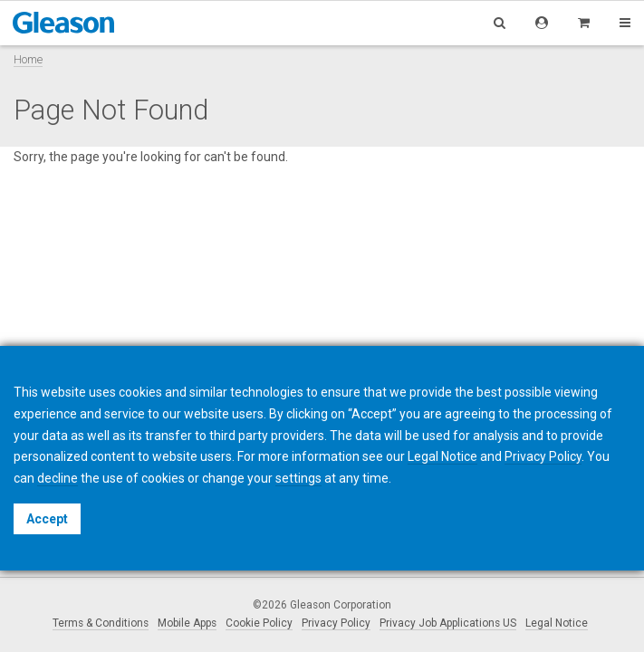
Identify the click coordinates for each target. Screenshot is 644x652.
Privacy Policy (336, 623)
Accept (47, 519)
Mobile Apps (187, 623)
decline (58, 478)
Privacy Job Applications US (448, 623)
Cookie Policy (259, 623)
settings (298, 478)
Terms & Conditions (101, 623)
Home (28, 59)
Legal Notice (557, 623)
